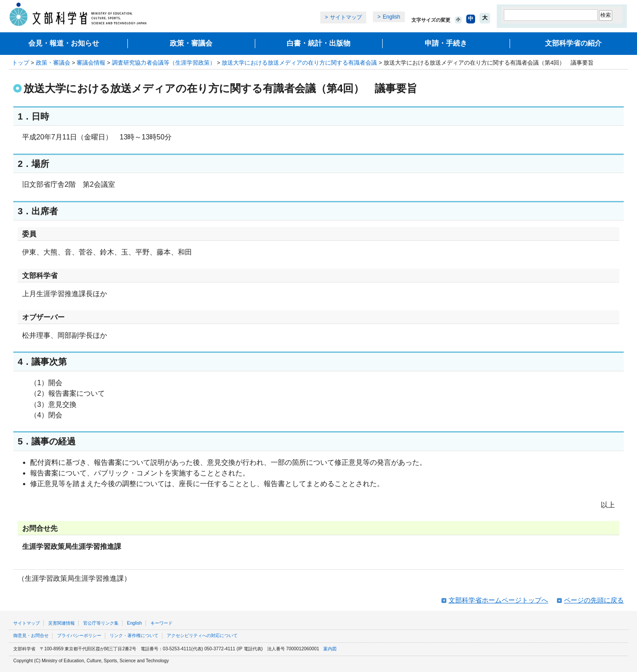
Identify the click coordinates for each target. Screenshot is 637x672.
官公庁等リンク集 (101, 623)
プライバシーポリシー (79, 635)
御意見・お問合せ (31, 635)
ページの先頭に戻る (594, 600)
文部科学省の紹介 (573, 43)
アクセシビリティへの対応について (202, 635)
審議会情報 (91, 63)
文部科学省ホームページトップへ (498, 600)
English (391, 17)
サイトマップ (346, 17)
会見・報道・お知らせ (64, 43)
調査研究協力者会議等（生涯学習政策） (164, 63)
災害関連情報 (61, 623)
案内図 (330, 649)
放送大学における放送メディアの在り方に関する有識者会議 (299, 63)
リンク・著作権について (134, 635)
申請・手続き (446, 43)
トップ (21, 63)
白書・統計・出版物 (318, 43)
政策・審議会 (191, 43)
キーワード (161, 623)
